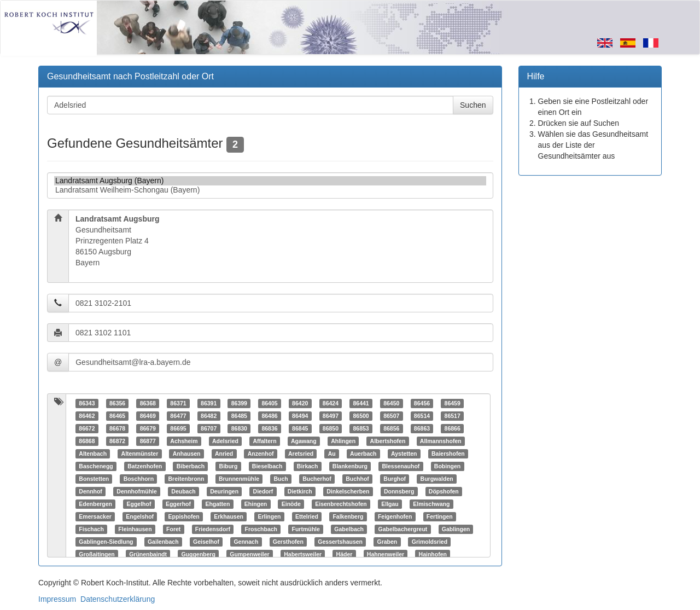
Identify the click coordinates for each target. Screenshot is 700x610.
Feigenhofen (395, 516)
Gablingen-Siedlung (106, 542)
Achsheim (184, 441)
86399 (239, 403)
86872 (117, 441)
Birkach (308, 466)
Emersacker (95, 516)
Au (332, 454)
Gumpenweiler (249, 554)
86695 (178, 428)
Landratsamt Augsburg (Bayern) (270, 181)
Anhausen (187, 454)
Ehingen (256, 504)
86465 (117, 416)
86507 (391, 416)
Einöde (291, 504)
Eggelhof (139, 504)
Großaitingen (97, 554)
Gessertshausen (340, 542)
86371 (178, 403)
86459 (453, 403)
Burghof (395, 479)
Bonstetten (94, 479)
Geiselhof (206, 542)
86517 (453, 416)
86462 (87, 416)
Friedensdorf (213, 529)
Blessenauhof (401, 466)
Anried (224, 454)
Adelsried (225, 441)
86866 (453, 428)
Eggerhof (178, 504)
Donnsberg (399, 491)
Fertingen (440, 516)
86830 (239, 428)
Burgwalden (437, 479)
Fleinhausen (135, 529)
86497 (331, 416)
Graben (387, 542)
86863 (422, 428)
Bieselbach (267, 466)
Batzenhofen (145, 466)
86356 (117, 403)
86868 (87, 441)
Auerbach (363, 454)
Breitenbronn (186, 479)
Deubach (183, 491)
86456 (422, 403)
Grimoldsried (430, 542)
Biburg (229, 466)
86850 (331, 428)
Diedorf (263, 491)
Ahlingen (343, 441)
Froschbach (261, 529)
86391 (209, 403)
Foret (173, 529)
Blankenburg (350, 466)
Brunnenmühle (239, 479)
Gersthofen (288, 542)
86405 (269, 403)
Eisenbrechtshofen (341, 504)
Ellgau (390, 504)
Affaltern (264, 441)
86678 (117, 428)
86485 (239, 416)
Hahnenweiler (386, 554)
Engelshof (140, 516)
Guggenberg (198, 554)
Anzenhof (261, 454)
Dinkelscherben (348, 491)
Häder (345, 554)
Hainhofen (433, 554)
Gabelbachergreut (402, 529)
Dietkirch (300, 491)
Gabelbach (349, 529)
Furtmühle (305, 529)
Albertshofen (388, 441)
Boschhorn (139, 479)
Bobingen (447, 466)
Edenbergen (95, 504)
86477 (178, 416)
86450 (391, 403)
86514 (422, 416)
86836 (269, 428)
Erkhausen (229, 516)
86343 (87, 403)
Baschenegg (96, 466)
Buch (281, 479)
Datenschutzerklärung (118, 599)
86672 (87, 428)
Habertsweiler (303, 554)
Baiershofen (448, 454)
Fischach (91, 529)
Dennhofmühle (137, 491)
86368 (148, 403)
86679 (148, 428)
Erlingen (269, 516)
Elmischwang (431, 504)
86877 (148, 441)
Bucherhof (317, 479)
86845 (300, 428)
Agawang (304, 441)
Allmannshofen (441, 441)
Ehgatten (217, 504)
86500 (361, 416)
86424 (331, 403)
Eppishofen (184, 516)
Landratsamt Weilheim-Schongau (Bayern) (270, 190)
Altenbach (93, 454)
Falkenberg (348, 516)
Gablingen (456, 529)
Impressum (57, 599)
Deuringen (224, 491)
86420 (300, 403)
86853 (361, 428)
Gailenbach (163, 542)
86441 (361, 403)
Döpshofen (444, 491)
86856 (391, 428)
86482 (209, 416)
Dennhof (91, 491)
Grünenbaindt (148, 554)
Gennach (246, 542)
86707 (209, 428)
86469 (148, 416)
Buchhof (357, 479)
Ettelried (307, 516)
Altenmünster (140, 454)
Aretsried (301, 454)
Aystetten (404, 454)
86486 (269, 416)
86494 (300, 416)
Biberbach (191, 466)
